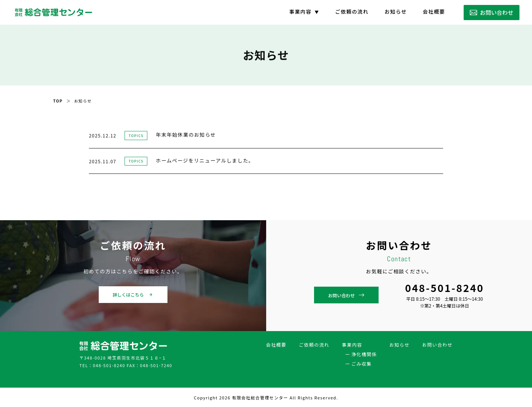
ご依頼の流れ (352, 12)
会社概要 (434, 12)
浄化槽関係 (364, 354)
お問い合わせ (492, 12)
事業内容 (301, 12)
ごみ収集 (362, 363)
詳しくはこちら (133, 294)
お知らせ (396, 12)
